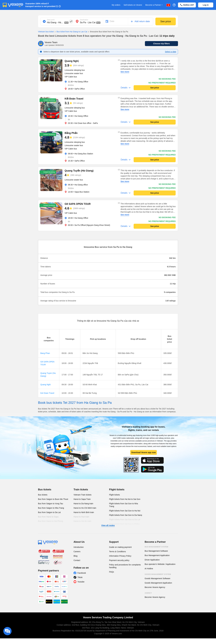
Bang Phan (45, 353)
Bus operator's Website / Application (160, 564)
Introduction (79, 547)
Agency (148, 593)
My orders (116, 5)
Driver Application (152, 560)
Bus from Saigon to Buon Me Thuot (53, 499)
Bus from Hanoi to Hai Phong (50, 521)
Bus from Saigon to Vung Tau (50, 504)
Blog (75, 556)
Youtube (81, 582)
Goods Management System (158, 574)
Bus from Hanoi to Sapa (48, 517)
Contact (77, 560)
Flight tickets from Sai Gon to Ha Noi (125, 511)
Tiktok (80, 577)
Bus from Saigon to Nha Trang (51, 508)
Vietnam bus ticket (46, 32)
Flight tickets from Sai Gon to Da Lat (125, 519)
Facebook (82, 573)
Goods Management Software (157, 578)
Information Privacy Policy (120, 556)
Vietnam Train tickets (83, 495)
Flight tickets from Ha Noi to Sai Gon (125, 499)
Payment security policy (119, 560)
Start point (51, 20)
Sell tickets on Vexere (133, 5)
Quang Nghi (46, 385)
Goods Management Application (158, 583)
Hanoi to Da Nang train (83, 504)
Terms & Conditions (117, 552)
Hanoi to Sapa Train (82, 499)
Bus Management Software (156, 551)
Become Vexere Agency (155, 587)
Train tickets (81, 490)
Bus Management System (156, 547)
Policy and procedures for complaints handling (125, 566)
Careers (77, 552)
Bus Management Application (157, 555)
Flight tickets (117, 490)
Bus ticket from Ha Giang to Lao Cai (70, 32)
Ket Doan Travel (47, 393)
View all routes (108, 525)
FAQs (112, 572)
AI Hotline (149, 569)
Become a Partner (154, 5)
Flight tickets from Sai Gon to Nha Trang (123, 505)
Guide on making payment (120, 547)
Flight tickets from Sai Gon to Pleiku (124, 524)
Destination (84, 20)
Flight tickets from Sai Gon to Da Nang (126, 515)
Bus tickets (45, 490)
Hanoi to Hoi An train (82, 521)
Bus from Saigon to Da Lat (49, 512)
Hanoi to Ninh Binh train (84, 512)
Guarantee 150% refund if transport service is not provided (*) (42, 5)
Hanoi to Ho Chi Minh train (85, 508)
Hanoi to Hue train (81, 517)
